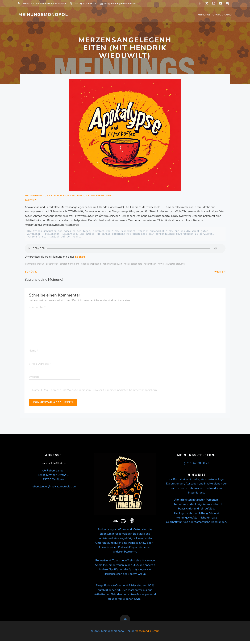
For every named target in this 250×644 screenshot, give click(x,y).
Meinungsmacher (39, 196)
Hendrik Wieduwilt (112, 265)
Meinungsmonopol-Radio (215, 15)
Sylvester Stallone (175, 265)
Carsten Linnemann (70, 265)
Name (34, 352)
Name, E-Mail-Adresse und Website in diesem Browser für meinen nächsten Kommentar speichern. (95, 391)
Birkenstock (52, 265)
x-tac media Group (148, 634)
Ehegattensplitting (91, 265)
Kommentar (37, 308)
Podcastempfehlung (94, 196)
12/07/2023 (31, 201)
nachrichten (150, 265)
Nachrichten (65, 196)
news (161, 265)
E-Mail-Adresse (40, 365)
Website (34, 378)
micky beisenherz (133, 265)
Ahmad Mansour (35, 265)
